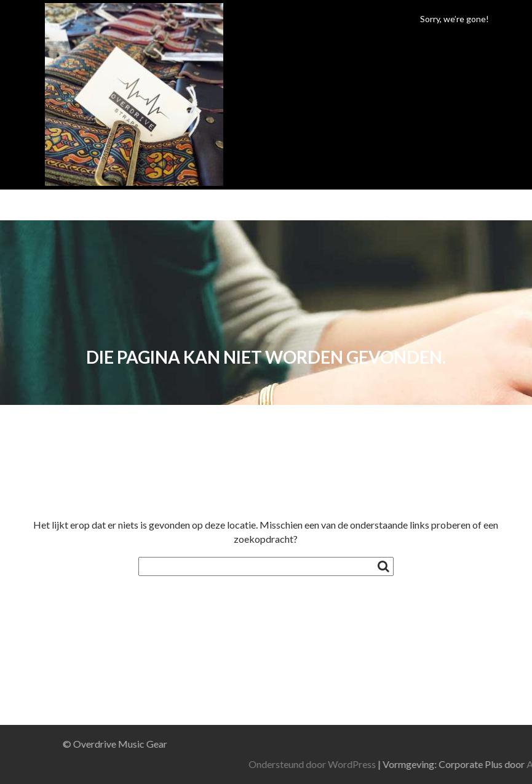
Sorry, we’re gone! (455, 19)
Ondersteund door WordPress (406, 764)
